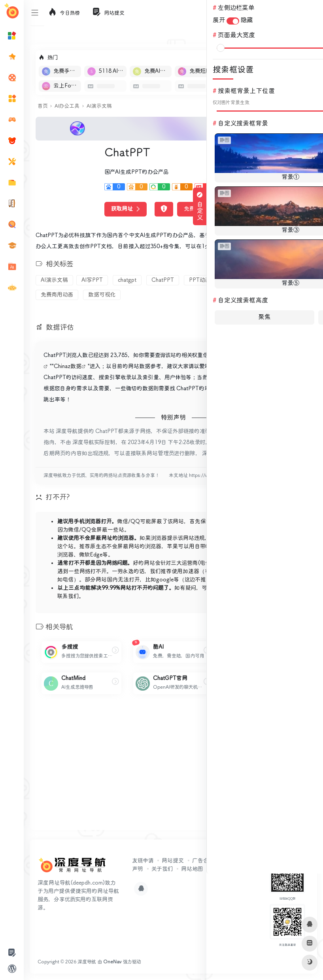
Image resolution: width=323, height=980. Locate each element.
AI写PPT (92, 280)
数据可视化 (102, 295)
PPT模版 (247, 280)
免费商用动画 (57, 295)
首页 (42, 106)
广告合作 (203, 861)
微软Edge (91, 555)
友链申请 (143, 861)
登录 (310, 13)
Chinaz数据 (68, 367)
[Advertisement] (173, 769)
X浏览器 (279, 547)
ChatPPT (163, 280)
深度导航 (87, 962)
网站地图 (192, 869)
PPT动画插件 (205, 280)
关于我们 (162, 869)
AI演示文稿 (99, 106)
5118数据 (255, 355)
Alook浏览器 (248, 547)
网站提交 (173, 861)
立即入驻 (289, 58)
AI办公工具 (67, 106)
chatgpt (127, 280)
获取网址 (126, 209)
